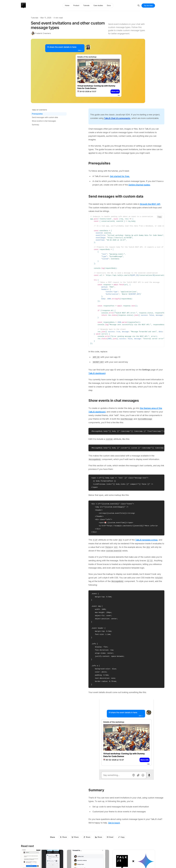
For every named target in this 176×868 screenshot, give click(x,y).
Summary (36, 125)
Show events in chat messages (44, 121)
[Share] (63, 837)
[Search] (139, 5)
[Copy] (121, 837)
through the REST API (150, 204)
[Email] (110, 837)
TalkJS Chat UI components (117, 118)
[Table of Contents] (49, 110)
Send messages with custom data (45, 117)
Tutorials (35, 18)
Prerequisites (37, 114)
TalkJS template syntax (146, 540)
